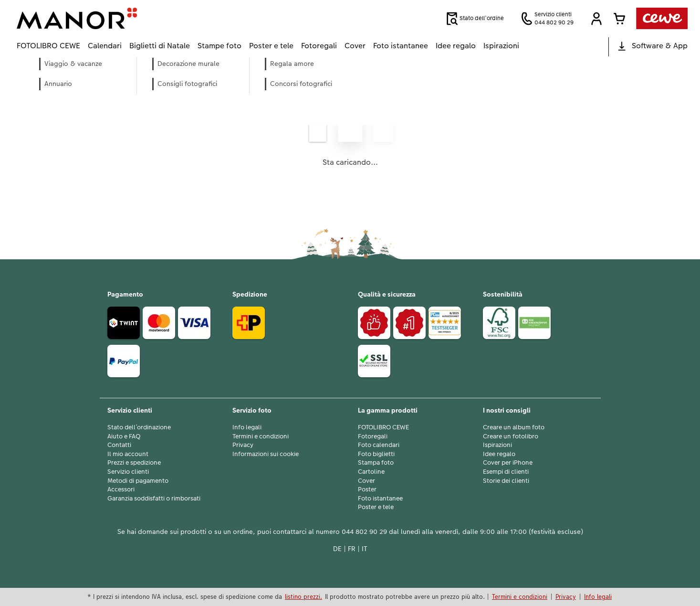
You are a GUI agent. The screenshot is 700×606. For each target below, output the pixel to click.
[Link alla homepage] (110, 18)
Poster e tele (376, 507)
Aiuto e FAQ (124, 436)
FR (352, 549)
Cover (366, 481)
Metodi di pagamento (138, 481)
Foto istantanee (380, 499)
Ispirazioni (497, 445)
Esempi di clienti (506, 472)
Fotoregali (373, 436)
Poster (367, 489)
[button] (596, 19)
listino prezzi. (303, 596)
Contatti (119, 445)
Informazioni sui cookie (266, 454)
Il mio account (128, 454)
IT (365, 549)
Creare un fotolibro (511, 436)
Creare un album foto (514, 427)
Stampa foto (376, 463)
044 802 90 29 (364, 532)
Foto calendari (379, 445)
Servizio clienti (128, 472)
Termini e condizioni (261, 436)
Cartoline (371, 472)
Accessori (121, 489)
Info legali (247, 427)
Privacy (243, 445)
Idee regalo (499, 454)
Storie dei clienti (506, 481)
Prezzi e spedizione (134, 463)
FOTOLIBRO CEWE (383, 427)
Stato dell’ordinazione (139, 427)
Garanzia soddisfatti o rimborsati (154, 499)
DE (337, 549)
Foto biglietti (376, 454)
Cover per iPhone (508, 463)
